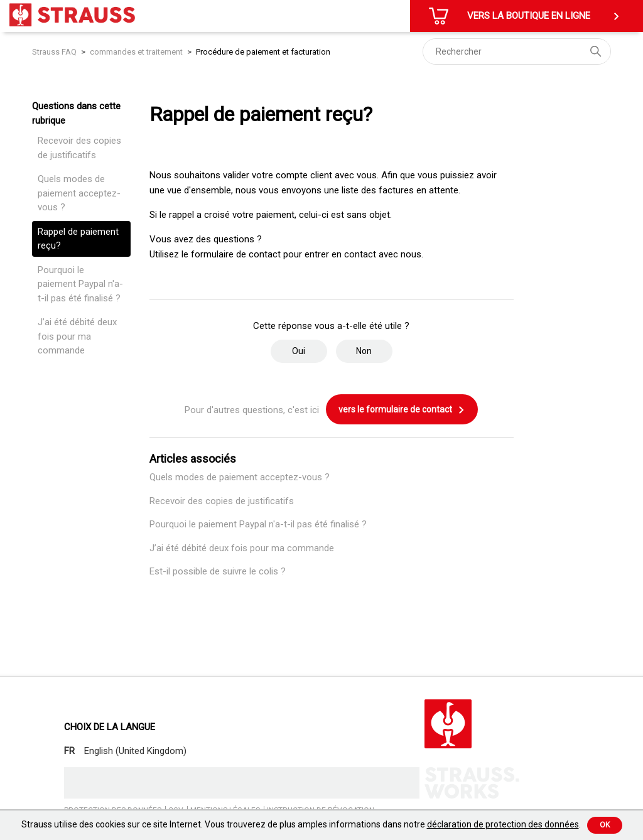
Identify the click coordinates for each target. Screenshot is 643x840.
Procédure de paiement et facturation (263, 52)
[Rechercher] (517, 51)
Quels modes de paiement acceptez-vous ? (79, 193)
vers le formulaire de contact (402, 410)
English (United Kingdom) (135, 751)
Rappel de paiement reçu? (78, 239)
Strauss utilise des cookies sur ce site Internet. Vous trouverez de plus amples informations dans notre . (301, 824)
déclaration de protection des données (503, 824)
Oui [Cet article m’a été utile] (299, 351)
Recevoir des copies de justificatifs (79, 148)
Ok (605, 825)
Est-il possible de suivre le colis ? (218, 571)
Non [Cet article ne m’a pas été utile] (364, 351)
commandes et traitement (136, 52)
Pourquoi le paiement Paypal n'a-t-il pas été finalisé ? (80, 284)
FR (69, 751)
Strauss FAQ (55, 52)
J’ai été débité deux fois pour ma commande (77, 336)
